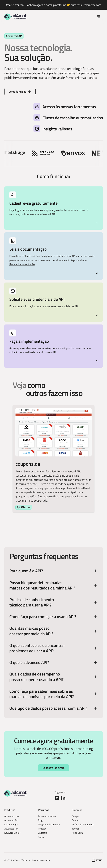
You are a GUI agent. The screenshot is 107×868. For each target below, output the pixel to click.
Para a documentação (22, 264)
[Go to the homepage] (15, 793)
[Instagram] (57, 798)
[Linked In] (63, 798)
